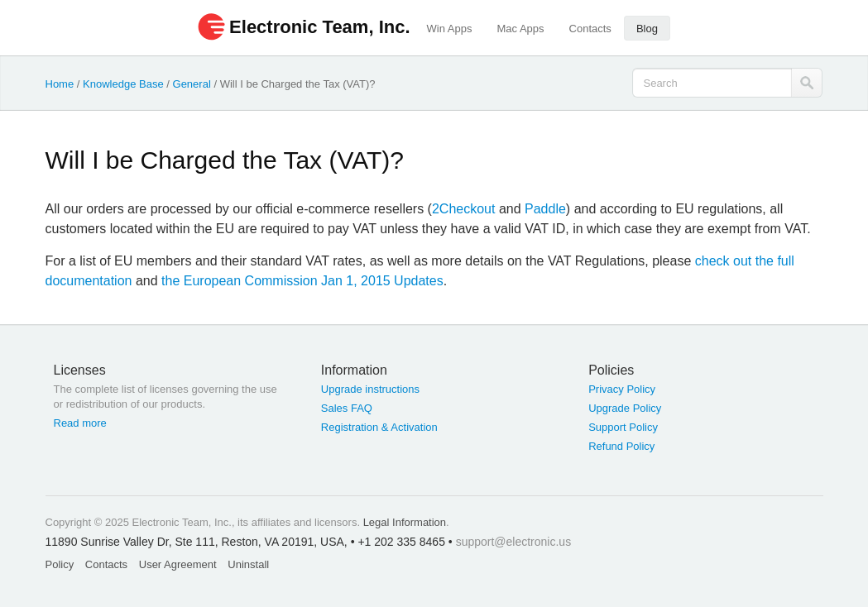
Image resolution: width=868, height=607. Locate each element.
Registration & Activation (379, 427)
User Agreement (178, 564)
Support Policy (623, 427)
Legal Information (405, 522)
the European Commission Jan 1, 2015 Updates (302, 281)
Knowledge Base (123, 84)
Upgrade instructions (370, 389)
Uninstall (248, 564)
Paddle (545, 209)
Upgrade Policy (625, 408)
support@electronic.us (514, 542)
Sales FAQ (347, 408)
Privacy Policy (622, 389)
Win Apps (450, 29)
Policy (60, 564)
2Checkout (464, 209)
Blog (647, 29)
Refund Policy (621, 446)
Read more (80, 423)
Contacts (590, 29)
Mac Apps (520, 29)
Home (60, 84)
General (192, 84)
